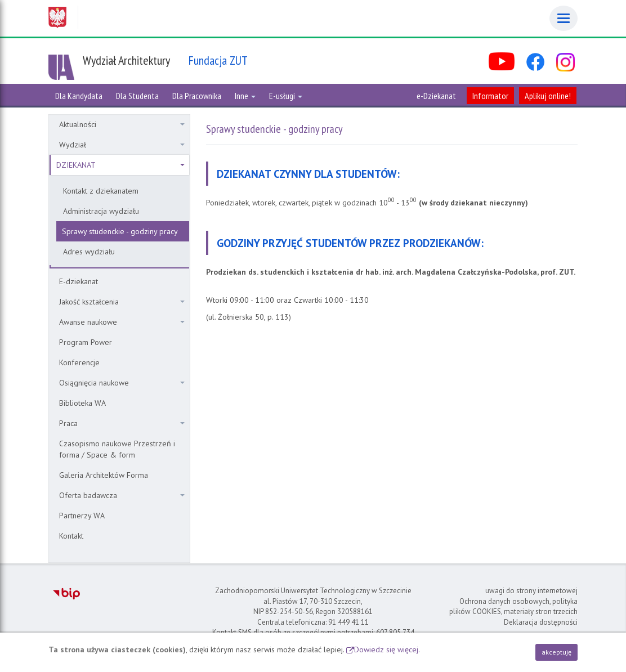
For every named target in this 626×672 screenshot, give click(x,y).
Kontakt (71, 536)
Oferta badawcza (122, 495)
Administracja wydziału (101, 211)
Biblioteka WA (82, 403)
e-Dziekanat (436, 96)
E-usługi (286, 96)
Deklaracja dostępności (541, 622)
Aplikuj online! (548, 96)
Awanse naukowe (122, 322)
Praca (122, 423)
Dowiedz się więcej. (387, 649)
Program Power (86, 342)
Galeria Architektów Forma (104, 475)
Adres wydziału (89, 252)
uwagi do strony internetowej (531, 591)
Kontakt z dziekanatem (101, 191)
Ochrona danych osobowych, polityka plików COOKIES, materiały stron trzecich (513, 607)
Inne (245, 96)
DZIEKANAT (120, 165)
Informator (490, 96)
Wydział (122, 145)
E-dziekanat (79, 281)
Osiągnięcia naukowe (122, 383)
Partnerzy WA (82, 516)
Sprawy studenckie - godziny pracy (120, 231)
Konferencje (79, 362)
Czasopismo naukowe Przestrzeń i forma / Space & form (117, 449)
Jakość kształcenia (122, 302)
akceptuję (556, 652)
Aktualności (122, 124)
